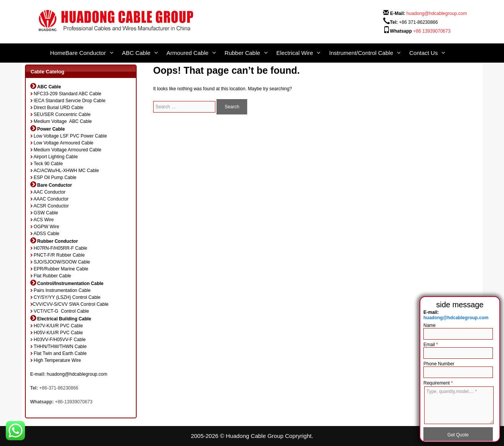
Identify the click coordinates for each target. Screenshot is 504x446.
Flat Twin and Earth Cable (60, 353)
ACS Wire (44, 220)
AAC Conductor (49, 192)
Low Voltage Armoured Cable (64, 143)
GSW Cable (46, 213)
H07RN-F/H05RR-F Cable (60, 248)
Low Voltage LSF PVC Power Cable (70, 136)
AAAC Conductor (51, 199)
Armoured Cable (196, 53)
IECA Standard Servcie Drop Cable (70, 101)
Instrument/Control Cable (369, 53)
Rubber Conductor (58, 241)
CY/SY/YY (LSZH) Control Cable (67, 297)
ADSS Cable (46, 234)
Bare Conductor (94, 53)
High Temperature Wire (57, 360)
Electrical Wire (303, 53)
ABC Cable (144, 53)
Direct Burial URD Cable (59, 108)
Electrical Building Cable (64, 319)
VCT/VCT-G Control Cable (61, 311)
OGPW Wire (46, 227)
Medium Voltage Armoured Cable (68, 150)
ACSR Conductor (51, 206)
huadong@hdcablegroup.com (437, 13)
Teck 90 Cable (48, 164)
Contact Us (431, 53)
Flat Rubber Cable (52, 276)
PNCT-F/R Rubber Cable (59, 255)
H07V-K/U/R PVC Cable (58, 326)
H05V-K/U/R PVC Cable (58, 333)
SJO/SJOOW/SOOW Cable (62, 262)
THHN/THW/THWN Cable (60, 347)
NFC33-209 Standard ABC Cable (68, 94)
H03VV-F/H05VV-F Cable (60, 340)
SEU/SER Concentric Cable (62, 114)
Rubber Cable (250, 53)
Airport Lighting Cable (55, 157)
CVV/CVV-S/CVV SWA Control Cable (71, 304)
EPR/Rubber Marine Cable (61, 269)
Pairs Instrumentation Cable (62, 290)
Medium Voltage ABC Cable (63, 121)
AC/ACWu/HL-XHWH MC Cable (66, 171)
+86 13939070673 (432, 31)
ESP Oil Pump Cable (55, 177)
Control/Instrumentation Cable (70, 284)
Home (58, 53)
